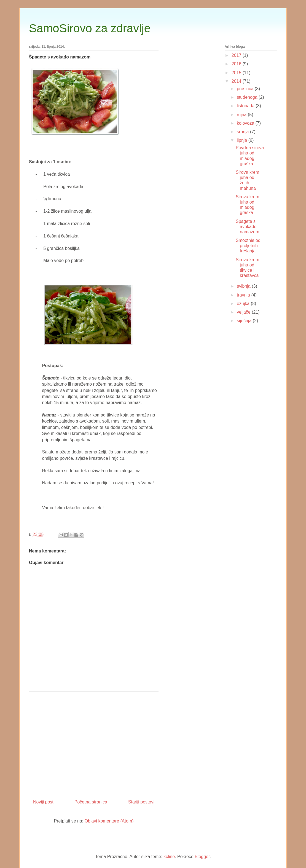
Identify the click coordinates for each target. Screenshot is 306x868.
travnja (244, 295)
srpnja (243, 132)
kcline (169, 857)
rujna (242, 115)
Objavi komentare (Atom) (109, 821)
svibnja (244, 286)
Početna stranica (91, 802)
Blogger (202, 857)
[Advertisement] (94, 743)
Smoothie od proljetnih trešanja (248, 246)
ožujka (244, 304)
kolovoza (246, 123)
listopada (246, 106)
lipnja (243, 140)
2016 (237, 64)
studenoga (248, 97)
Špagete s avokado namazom (247, 227)
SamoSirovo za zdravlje (90, 28)
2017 (237, 55)
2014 (237, 81)
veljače (244, 312)
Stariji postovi (141, 802)
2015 (237, 73)
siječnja (245, 321)
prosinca (246, 89)
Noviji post (43, 802)
